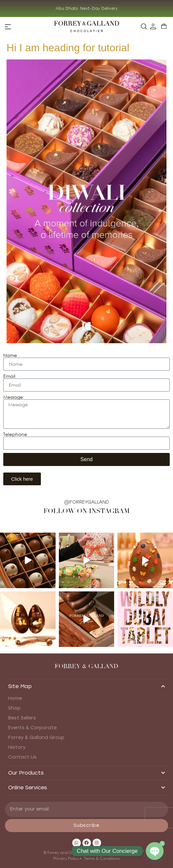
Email (9, 376)
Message (13, 397)
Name (10, 355)
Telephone (15, 434)
